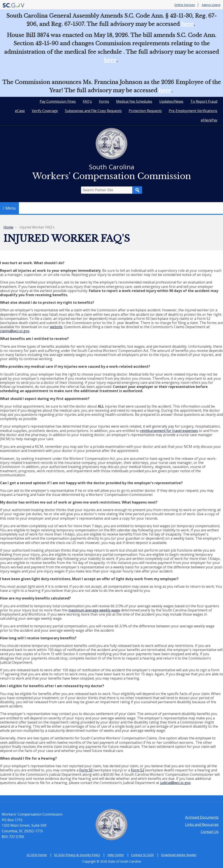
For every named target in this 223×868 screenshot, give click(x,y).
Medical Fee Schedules (134, 101)
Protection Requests (145, 111)
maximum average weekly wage (94, 610)
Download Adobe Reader (179, 855)
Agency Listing (211, 5)
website (56, 327)
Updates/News (171, 101)
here (187, 24)
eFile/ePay (209, 120)
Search (137, 190)
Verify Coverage (45, 111)
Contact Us (210, 832)
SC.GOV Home (37, 855)
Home (8, 227)
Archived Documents (202, 817)
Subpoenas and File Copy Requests (93, 111)
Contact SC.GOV (142, 855)
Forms (104, 101)
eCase (20, 111)
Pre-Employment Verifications (193, 111)
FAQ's (87, 101)
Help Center (116, 855)
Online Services (185, 5)
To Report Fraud (204, 101)
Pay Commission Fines (58, 101)
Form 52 (138, 770)
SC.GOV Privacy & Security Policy (77, 855)
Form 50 (86, 770)
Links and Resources (202, 824)
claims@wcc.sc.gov (15, 331)
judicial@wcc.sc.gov (175, 783)
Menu (10, 208)
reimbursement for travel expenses (169, 431)
